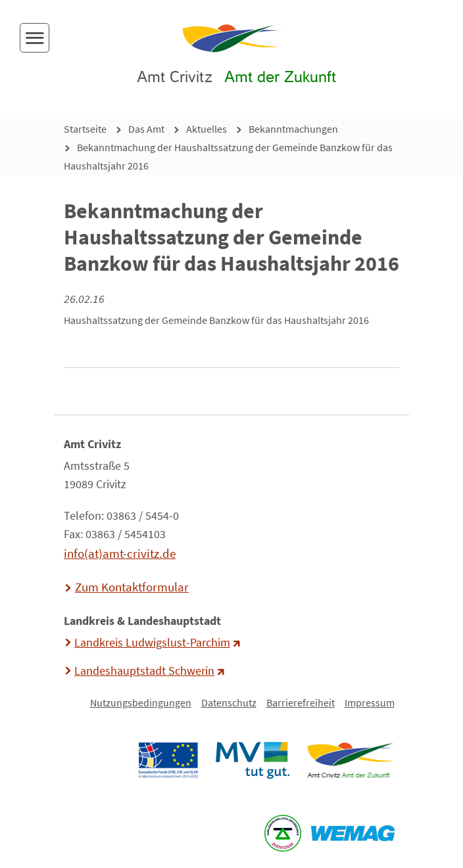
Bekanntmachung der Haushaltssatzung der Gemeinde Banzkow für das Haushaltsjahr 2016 (228, 156)
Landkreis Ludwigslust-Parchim (152, 643)
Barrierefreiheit (301, 702)
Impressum (370, 702)
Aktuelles (207, 129)
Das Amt (146, 129)
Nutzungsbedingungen (141, 702)
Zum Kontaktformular (132, 587)
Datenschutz (229, 702)
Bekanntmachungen (293, 129)
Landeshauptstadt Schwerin (144, 671)
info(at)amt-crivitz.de (120, 553)
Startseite (85, 129)
